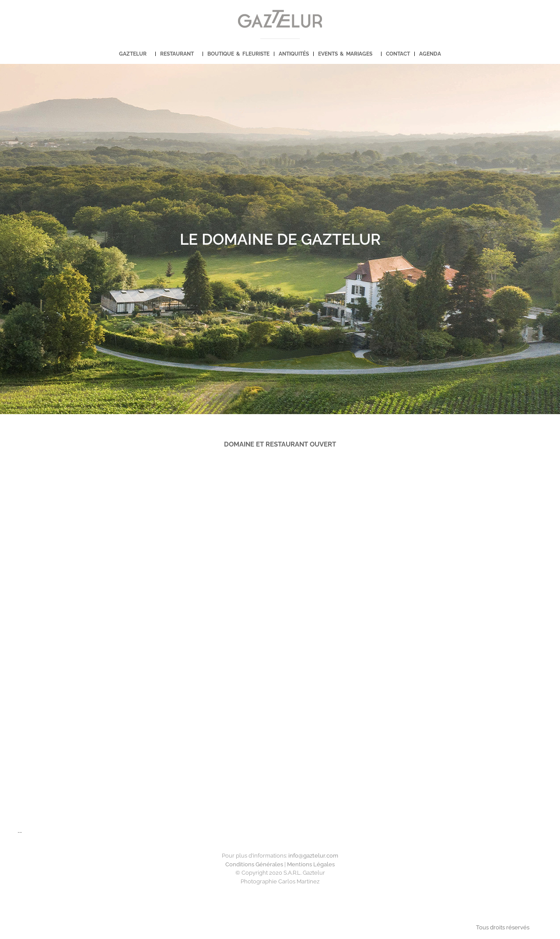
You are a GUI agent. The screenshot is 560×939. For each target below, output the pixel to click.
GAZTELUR (135, 54)
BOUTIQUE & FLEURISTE (238, 54)
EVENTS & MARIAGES (347, 54)
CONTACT (398, 54)
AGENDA (430, 54)
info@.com (313, 856)
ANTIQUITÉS (294, 54)
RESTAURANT (179, 54)
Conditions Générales (254, 864)
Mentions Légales (311, 864)
